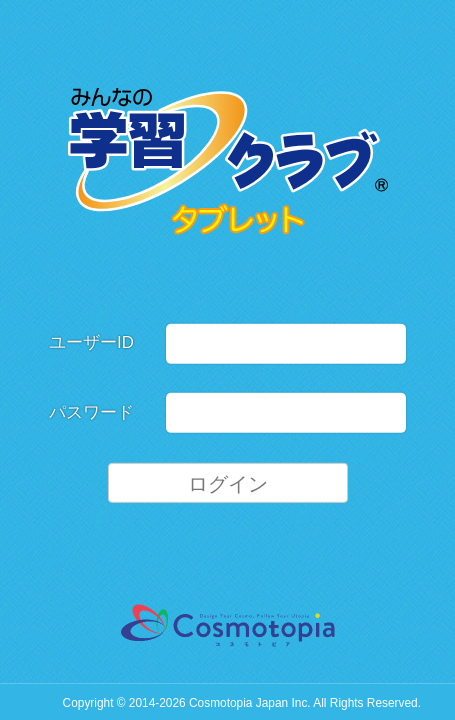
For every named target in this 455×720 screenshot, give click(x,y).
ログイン (228, 483)
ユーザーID (91, 342)
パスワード (91, 412)
